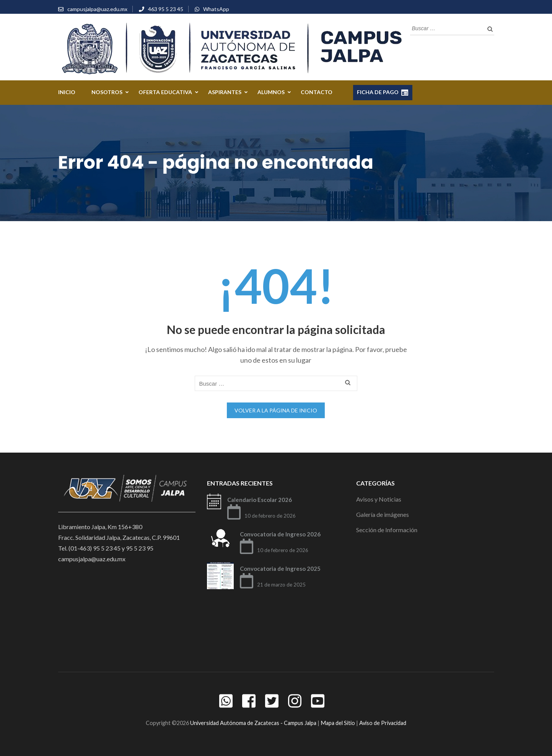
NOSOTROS (107, 92)
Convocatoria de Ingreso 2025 (280, 569)
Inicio (67, 92)
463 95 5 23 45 (166, 9)
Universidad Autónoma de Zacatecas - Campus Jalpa (253, 723)
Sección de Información (387, 530)
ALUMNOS (271, 92)
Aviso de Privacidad (383, 723)
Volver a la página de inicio (276, 410)
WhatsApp (216, 9)
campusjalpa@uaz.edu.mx (97, 9)
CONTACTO (317, 92)
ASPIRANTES (225, 92)
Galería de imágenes (383, 514)
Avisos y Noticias (379, 499)
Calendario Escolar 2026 (260, 500)
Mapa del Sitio (338, 723)
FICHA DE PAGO (383, 93)
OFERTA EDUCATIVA (165, 92)
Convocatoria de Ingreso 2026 (280, 534)
